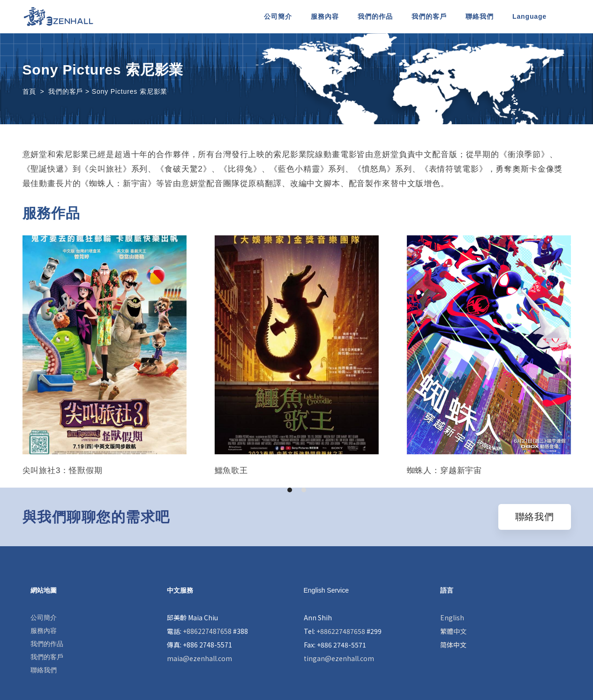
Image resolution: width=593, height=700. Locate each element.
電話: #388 (207, 631)
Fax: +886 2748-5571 (335, 645)
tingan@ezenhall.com (339, 658)
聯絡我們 (44, 670)
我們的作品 (47, 644)
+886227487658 (207, 631)
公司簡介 (44, 617)
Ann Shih (318, 617)
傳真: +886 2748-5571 (199, 645)
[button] (290, 490)
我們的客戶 (47, 657)
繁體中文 (453, 631)
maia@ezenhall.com (199, 658)
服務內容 (44, 631)
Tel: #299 (343, 631)
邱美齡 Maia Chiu (192, 617)
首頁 (30, 91)
